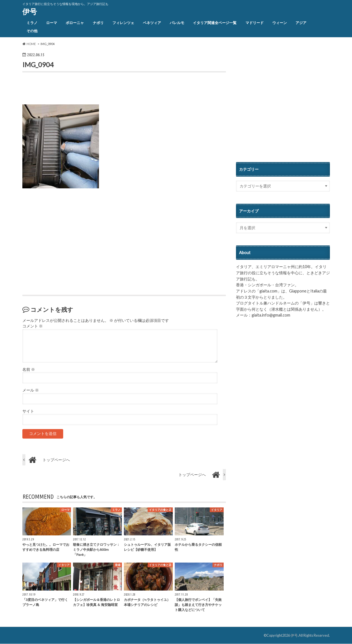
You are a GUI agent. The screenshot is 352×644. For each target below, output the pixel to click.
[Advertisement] (88, 90)
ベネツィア (152, 23)
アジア (301, 23)
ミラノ (32, 23)
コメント (33, 326)
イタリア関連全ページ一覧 (215, 23)
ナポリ (98, 23)
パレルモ (177, 23)
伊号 (30, 11)
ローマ (52, 23)
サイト (28, 411)
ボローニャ (75, 23)
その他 (32, 31)
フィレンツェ (123, 23)
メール (31, 390)
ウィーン (280, 23)
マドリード (255, 23)
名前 (29, 369)
